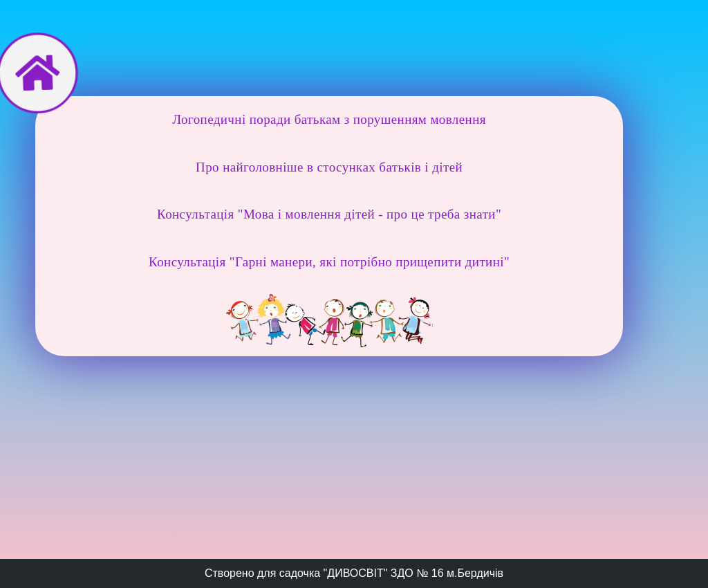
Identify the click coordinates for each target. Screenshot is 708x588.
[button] (329, 120)
